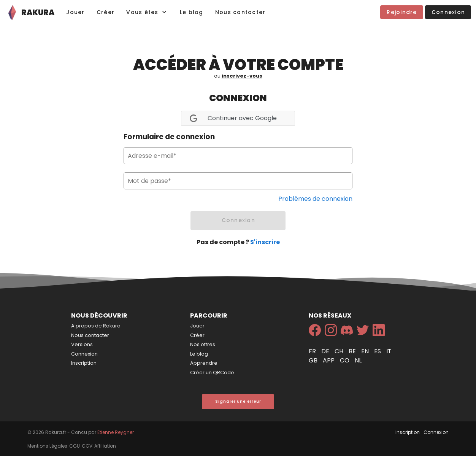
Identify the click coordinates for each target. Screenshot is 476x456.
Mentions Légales (47, 446)
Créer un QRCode (212, 373)
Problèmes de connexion (315, 199)
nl (358, 360)
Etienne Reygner (116, 432)
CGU (75, 446)
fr (313, 351)
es (378, 351)
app (329, 360)
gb (314, 360)
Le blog (199, 354)
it (389, 351)
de (326, 351)
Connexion (84, 354)
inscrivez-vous (242, 76)
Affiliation (105, 446)
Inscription (84, 363)
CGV (87, 446)
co (345, 360)
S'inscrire (265, 242)
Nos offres (203, 344)
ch (340, 351)
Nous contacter (90, 335)
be (353, 351)
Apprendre (204, 363)
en (366, 351)
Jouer (197, 326)
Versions (82, 344)
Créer (197, 335)
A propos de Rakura (96, 326)
